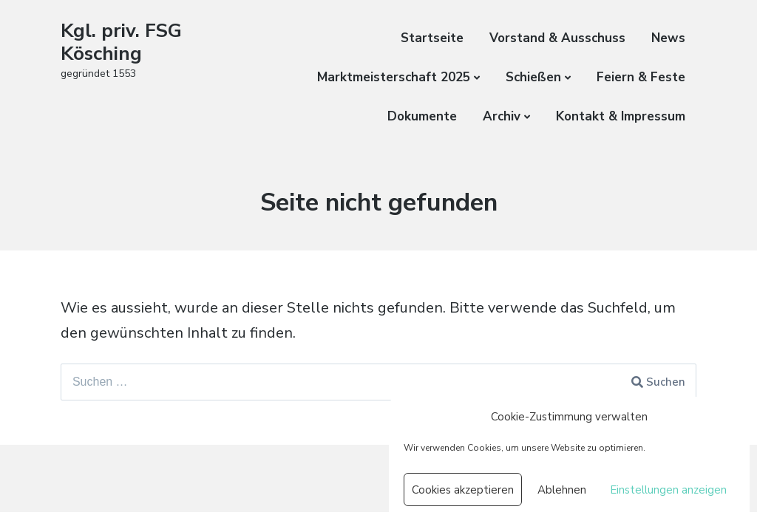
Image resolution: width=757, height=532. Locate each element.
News (668, 38)
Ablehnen (562, 490)
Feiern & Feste (641, 77)
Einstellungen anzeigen (668, 490)
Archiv (502, 116)
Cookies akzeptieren (463, 490)
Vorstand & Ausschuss (557, 38)
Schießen (533, 77)
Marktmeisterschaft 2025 (394, 77)
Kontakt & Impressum (621, 116)
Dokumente (422, 116)
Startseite (432, 38)
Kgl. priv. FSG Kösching (121, 42)
